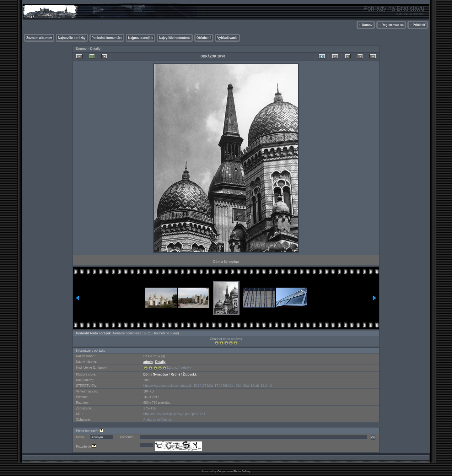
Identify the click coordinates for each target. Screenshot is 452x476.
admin (148, 362)
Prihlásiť (419, 25)
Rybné (176, 374)
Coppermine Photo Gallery (234, 471)
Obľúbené (204, 38)
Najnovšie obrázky (72, 38)
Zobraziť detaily (179, 368)
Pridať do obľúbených (159, 420)
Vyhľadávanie (227, 38)
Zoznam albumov (39, 38)
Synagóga (160, 374)
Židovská (189, 374)
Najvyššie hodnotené (175, 38)
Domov (367, 25)
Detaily (95, 49)
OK (373, 437)
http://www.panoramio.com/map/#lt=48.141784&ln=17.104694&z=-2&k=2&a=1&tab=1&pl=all (208, 386)
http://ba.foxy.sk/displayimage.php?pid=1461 (174, 414)
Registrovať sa (393, 25)
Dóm (147, 374)
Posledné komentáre (107, 38)
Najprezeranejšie (141, 38)
